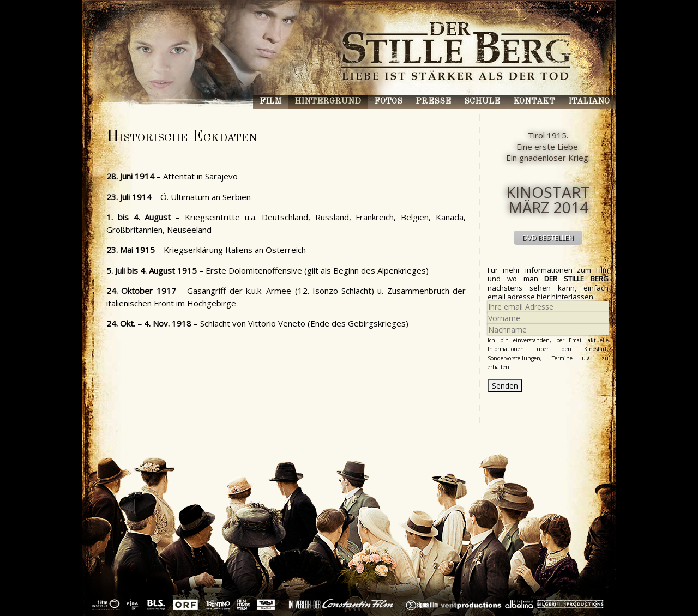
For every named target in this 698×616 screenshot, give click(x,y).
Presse (433, 102)
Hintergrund (328, 102)
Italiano (589, 102)
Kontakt (534, 102)
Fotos (388, 102)
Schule (482, 102)
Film (270, 102)
